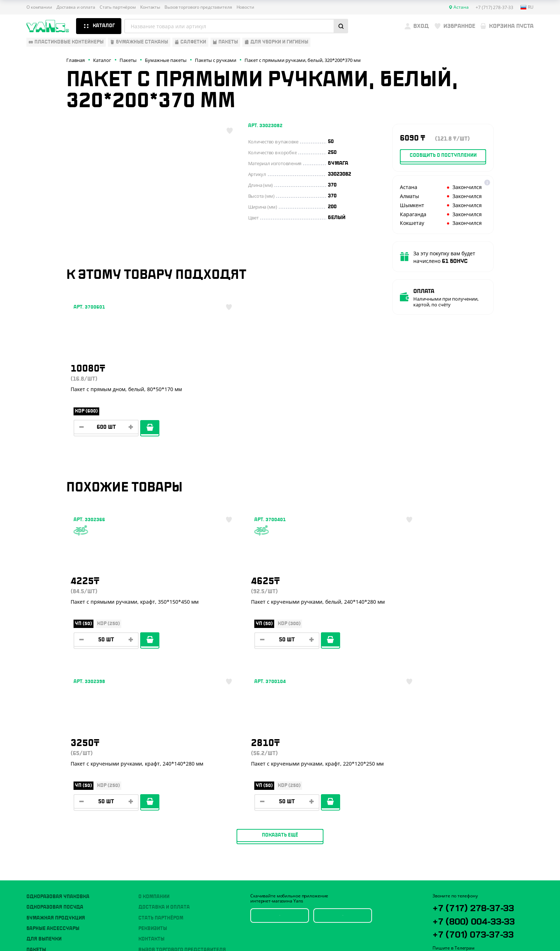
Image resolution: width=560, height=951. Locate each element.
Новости (245, 7)
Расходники (43, 825)
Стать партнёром (118, 7)
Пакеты (36, 804)
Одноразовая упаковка (58, 751)
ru (527, 7)
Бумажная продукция (56, 772)
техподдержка (496, 928)
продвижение (474, 933)
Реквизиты (153, 783)
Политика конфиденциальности (467, 901)
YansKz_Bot (465, 818)
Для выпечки (44, 793)
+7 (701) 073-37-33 (482, 791)
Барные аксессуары (53, 783)
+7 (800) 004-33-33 (483, 776)
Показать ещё (280, 689)
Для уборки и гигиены (55, 814)
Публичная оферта (452, 895)
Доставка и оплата (76, 7)
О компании (39, 7)
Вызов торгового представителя (198, 7)
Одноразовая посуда (55, 761)
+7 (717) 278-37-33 (482, 762)
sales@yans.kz (475, 845)
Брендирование (159, 825)
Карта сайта (445, 907)
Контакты (150, 7)
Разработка (468, 928)
